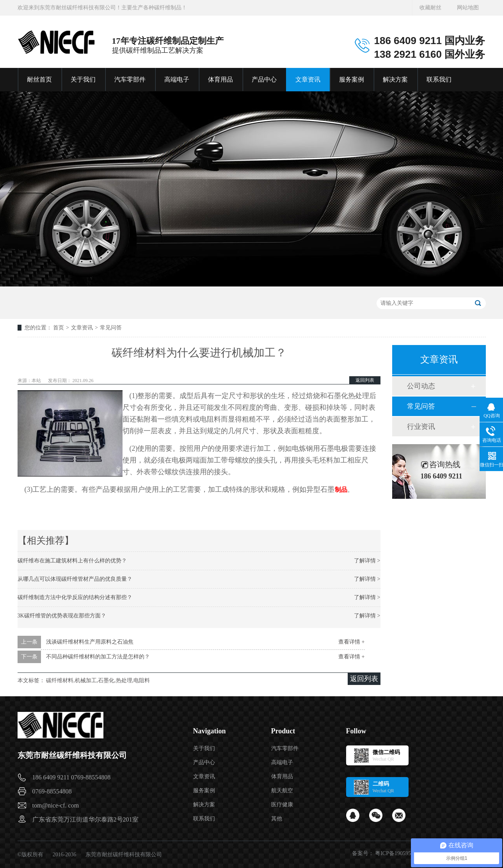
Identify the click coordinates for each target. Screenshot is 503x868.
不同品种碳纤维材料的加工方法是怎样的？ (98, 657)
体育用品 (220, 79)
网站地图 (468, 8)
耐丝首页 (39, 79)
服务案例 (352, 79)
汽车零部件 (130, 79)
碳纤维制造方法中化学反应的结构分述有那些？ (75, 597)
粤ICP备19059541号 (398, 853)
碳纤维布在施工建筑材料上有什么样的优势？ (72, 561)
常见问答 (111, 328)
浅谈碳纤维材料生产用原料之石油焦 (90, 642)
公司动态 (421, 386)
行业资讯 (421, 427)
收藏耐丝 (430, 8)
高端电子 (177, 79)
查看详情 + (351, 642)
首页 (59, 328)
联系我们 (439, 79)
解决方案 (395, 79)
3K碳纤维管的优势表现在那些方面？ (62, 616)
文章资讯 (308, 79)
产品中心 (264, 79)
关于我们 (83, 79)
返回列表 (365, 380)
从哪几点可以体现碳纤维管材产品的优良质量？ (75, 579)
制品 (341, 490)
